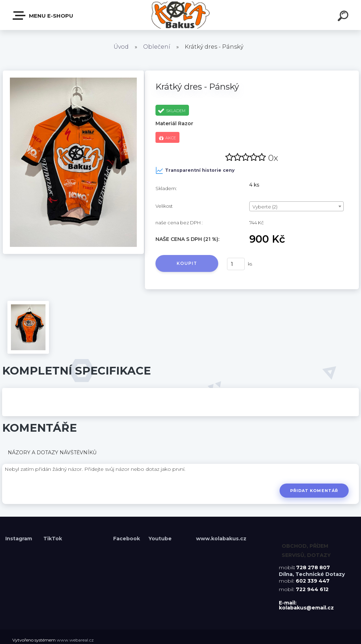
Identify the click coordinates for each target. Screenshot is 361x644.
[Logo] (181, 15)
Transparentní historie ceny (195, 170)
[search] (344, 17)
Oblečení (157, 47)
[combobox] (296, 206)
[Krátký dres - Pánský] (73, 73)
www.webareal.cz (75, 640)
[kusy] (236, 264)
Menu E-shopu (43, 16)
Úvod (121, 47)
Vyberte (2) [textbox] (265, 207)
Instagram (19, 539)
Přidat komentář (314, 491)
